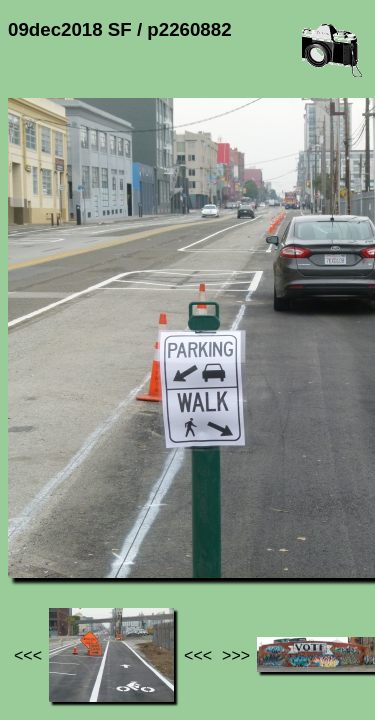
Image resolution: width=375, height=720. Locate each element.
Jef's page (44, 520)
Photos (119, 520)
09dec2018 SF (209, 520)
